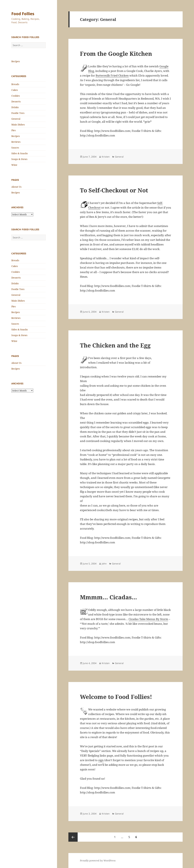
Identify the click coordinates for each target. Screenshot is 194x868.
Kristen (106, 157)
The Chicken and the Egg (115, 345)
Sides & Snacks (20, 153)
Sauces (15, 148)
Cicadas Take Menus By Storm (148, 619)
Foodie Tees (18, 113)
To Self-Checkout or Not (114, 190)
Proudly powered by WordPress (98, 861)
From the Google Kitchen (116, 54)
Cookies (16, 96)
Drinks (15, 107)
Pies (14, 130)
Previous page (73, 837)
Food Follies (23, 14)
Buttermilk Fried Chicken (112, 75)
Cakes (15, 90)
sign (101, 760)
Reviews (16, 142)
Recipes (16, 61)
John (104, 564)
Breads (15, 84)
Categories (19, 76)
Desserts (16, 101)
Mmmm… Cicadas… (108, 597)
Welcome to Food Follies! (116, 697)
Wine (14, 165)
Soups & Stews (19, 159)
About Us (16, 187)
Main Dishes (18, 125)
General (16, 119)
